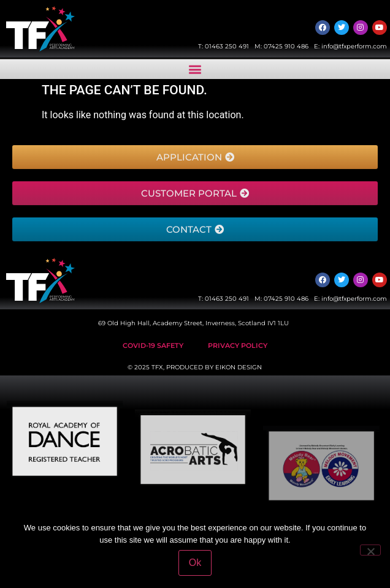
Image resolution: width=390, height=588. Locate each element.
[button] (195, 70)
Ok (195, 563)
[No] (370, 550)
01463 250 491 (227, 46)
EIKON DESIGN (239, 367)
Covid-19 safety (153, 345)
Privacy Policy (238, 345)
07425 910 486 (286, 46)
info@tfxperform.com (354, 46)
